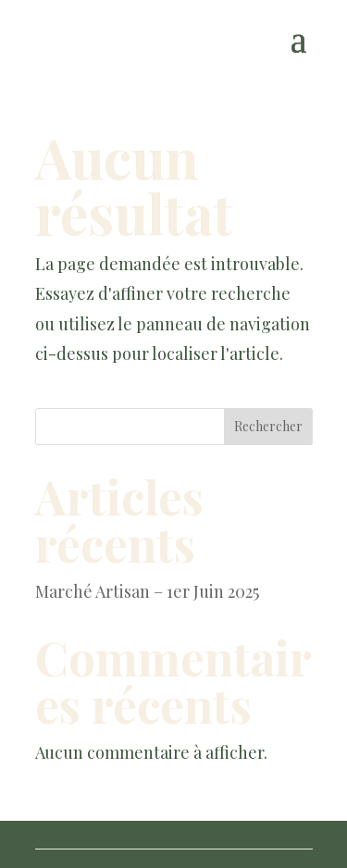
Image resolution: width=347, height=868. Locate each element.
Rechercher (268, 426)
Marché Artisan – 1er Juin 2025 (147, 591)
